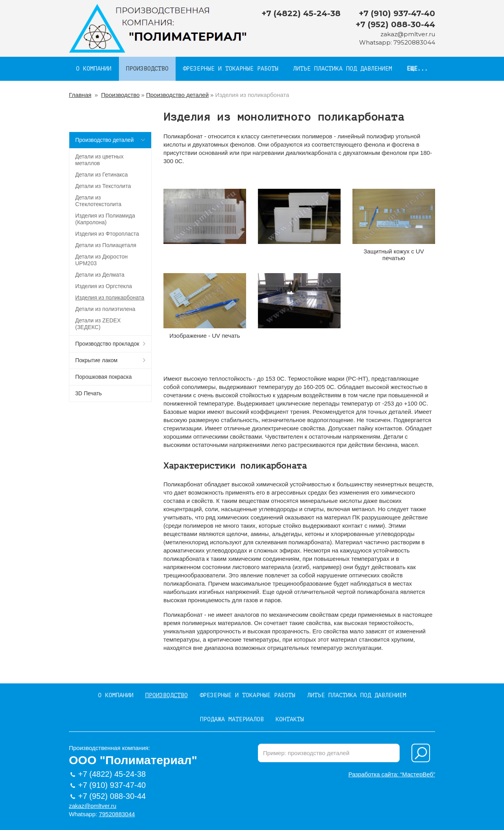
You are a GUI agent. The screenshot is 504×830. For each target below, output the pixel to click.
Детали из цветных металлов (99, 160)
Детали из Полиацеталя (106, 245)
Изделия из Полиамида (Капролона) (105, 219)
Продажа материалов (232, 719)
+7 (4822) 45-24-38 (301, 13)
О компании (94, 69)
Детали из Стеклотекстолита (98, 201)
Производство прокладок (107, 344)
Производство (147, 69)
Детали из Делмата (100, 275)
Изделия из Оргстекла (104, 286)
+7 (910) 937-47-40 (397, 13)
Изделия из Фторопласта (107, 234)
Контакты (290, 719)
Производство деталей (177, 95)
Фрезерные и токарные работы (231, 69)
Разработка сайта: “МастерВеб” (392, 774)
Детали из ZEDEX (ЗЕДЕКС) (98, 324)
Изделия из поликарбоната (110, 298)
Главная (80, 95)
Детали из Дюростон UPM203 (101, 260)
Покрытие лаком (96, 360)
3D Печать (89, 393)
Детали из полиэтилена (105, 309)
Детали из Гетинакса (102, 175)
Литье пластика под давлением (343, 69)
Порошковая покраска (104, 377)
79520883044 (414, 42)
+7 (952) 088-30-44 (395, 24)
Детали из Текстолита (103, 186)
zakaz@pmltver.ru (408, 34)
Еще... (417, 69)
